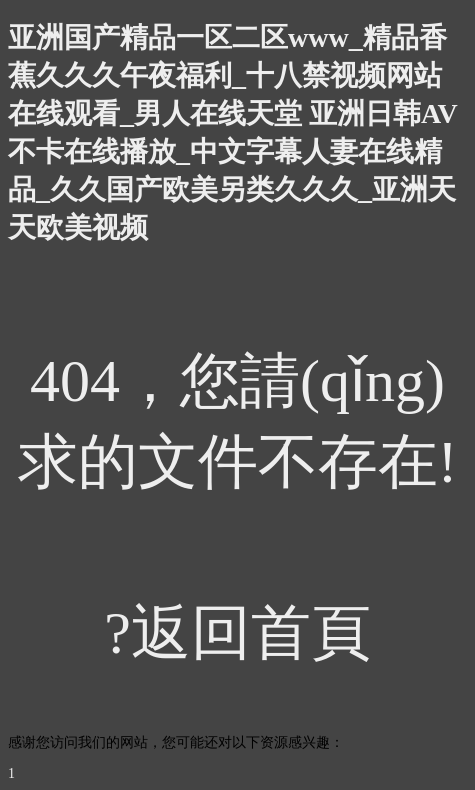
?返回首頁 (237, 633)
